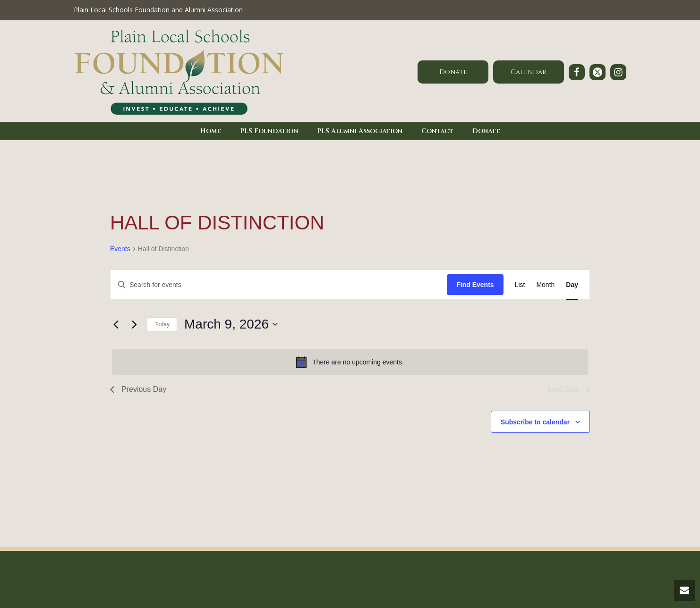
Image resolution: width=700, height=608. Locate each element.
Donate (486, 131)
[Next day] (134, 324)
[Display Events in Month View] (545, 285)
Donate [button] (453, 72)
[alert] (350, 362)
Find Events (475, 285)
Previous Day (138, 389)
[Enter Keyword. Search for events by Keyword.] (279, 285)
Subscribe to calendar (535, 422)
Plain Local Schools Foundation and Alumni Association (158, 10)
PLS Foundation (269, 131)
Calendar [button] (529, 72)
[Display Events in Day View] (572, 285)
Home (211, 131)
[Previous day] (116, 324)
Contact (437, 131)
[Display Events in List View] (520, 285)
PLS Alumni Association (360, 131)
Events (120, 249)
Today (162, 324)
